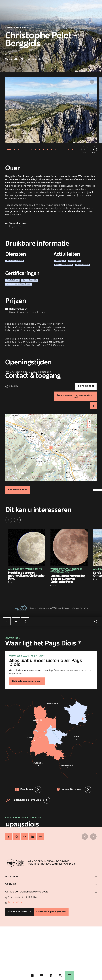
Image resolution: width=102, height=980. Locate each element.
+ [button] (89, 422)
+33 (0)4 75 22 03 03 (19, 912)
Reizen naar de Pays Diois (24, 800)
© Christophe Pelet (92, 82)
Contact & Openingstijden (51, 912)
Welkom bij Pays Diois (15, 59)
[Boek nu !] (51, 975)
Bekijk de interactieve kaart (27, 681)
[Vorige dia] (85, 149)
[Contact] (42, 975)
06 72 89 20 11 (86, 386)
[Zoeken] (60, 975)
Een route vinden (18, 490)
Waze (19, 903)
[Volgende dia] (93, 149)
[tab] (9, 149)
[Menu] (70, 975)
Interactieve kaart (70, 790)
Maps (11, 903)
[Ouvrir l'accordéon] (51, 877)
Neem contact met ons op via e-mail (75, 396)
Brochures (24, 790)
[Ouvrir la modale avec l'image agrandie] (51, 110)
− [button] (89, 426)
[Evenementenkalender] (32, 975)
